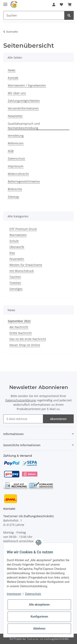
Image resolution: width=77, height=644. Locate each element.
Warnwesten (18, 235)
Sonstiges (16, 289)
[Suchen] (34, 15)
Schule (14, 241)
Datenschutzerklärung (21, 400)
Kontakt (13, 78)
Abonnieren (58, 419)
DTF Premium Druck (23, 229)
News (12, 70)
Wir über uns (17, 93)
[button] (54, 5)
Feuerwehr (17, 259)
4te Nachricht (19, 327)
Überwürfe (17, 247)
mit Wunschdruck (22, 271)
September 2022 (19, 321)
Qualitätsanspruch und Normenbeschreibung (24, 126)
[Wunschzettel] (61, 5)
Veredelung (16, 136)
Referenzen (16, 143)
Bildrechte (15, 189)
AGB (11, 151)
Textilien (15, 283)
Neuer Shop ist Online (25, 345)
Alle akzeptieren (39, 605)
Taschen (15, 277)
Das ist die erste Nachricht (28, 339)
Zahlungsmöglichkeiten (24, 101)
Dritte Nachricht (21, 333)
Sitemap (13, 197)
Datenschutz (16, 158)
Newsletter (15, 116)
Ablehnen (39, 629)
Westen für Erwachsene (26, 265)
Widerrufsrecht (18, 174)
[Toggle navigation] (5, 3)
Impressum (16, 166)
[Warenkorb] (70, 5)
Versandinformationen (23, 108)
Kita (12, 253)
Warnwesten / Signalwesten (27, 85)
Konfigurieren (39, 617)
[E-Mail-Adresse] (23, 419)
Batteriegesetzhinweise (24, 181)
